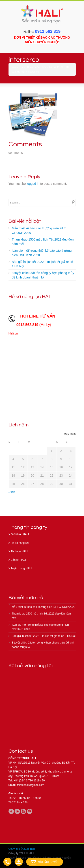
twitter (17, 811)
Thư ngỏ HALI (19, 551)
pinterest (30, 811)
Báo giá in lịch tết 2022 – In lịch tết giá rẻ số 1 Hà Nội (42, 264)
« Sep (12, 492)
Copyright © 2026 (19, 849)
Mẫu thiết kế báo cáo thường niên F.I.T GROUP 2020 (39, 230)
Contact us (21, 751)
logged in (33, 184)
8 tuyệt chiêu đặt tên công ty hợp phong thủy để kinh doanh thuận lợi (43, 275)
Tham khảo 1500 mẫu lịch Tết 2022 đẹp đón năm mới (43, 242)
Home (30, 67)
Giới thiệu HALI (20, 534)
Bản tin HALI (18, 560)
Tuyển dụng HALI (21, 568)
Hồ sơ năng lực (20, 543)
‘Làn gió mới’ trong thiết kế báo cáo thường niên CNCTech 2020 (42, 253)
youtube (23, 811)
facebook (11, 811)
